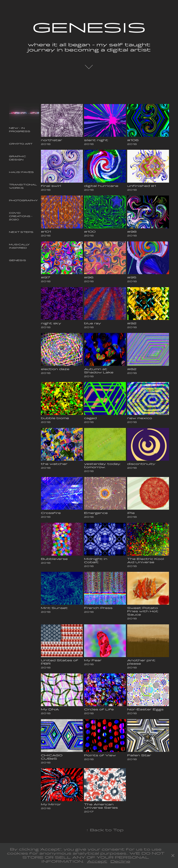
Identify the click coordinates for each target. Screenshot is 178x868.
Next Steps (21, 232)
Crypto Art (21, 144)
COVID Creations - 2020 (21, 216)
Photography (23, 200)
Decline (120, 861)
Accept (97, 861)
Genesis (18, 260)
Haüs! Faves (21, 172)
